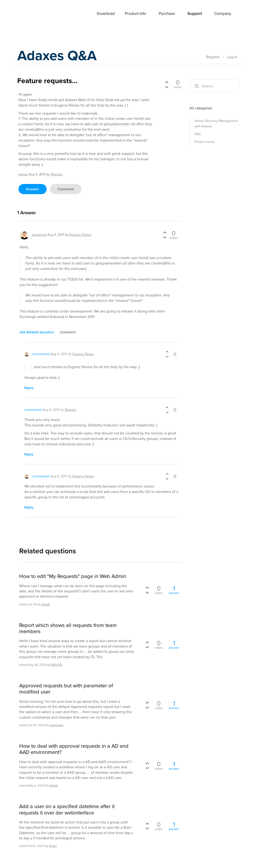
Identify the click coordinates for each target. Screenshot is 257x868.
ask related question (37, 332)
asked (23, 174)
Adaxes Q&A (58, 56)
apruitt (46, 604)
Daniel (54, 785)
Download (106, 14)
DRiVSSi (57, 665)
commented (41, 354)
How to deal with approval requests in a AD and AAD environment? (74, 749)
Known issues (205, 142)
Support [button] (195, 14)
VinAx (53, 846)
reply (29, 388)
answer (33, 189)
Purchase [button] (167, 14)
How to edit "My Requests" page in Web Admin (73, 576)
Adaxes (36, 14)
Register (213, 57)
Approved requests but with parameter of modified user (66, 689)
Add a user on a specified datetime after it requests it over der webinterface (67, 810)
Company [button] (223, 14)
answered (39, 235)
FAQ (198, 134)
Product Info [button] (136, 14)
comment (66, 189)
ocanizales (56, 725)
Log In (232, 57)
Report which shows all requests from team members (68, 629)
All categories (201, 108)
